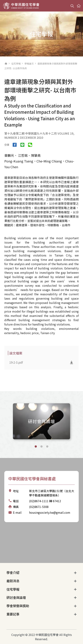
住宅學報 (16, 64)
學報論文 (29, 64)
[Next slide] (77, 421)
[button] (36, 446)
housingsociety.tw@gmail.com (50, 512)
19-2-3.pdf (16, 362)
